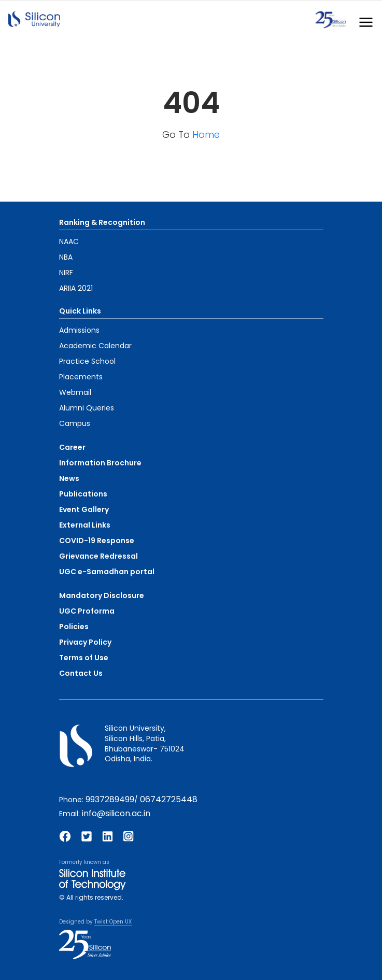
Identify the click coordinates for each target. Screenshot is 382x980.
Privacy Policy (85, 642)
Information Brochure (100, 463)
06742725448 (169, 799)
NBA (66, 257)
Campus (75, 423)
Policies (74, 627)
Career (72, 447)
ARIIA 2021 (76, 288)
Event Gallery (84, 509)
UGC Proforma (87, 611)
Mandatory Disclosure (102, 595)
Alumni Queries (87, 408)
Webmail (75, 392)
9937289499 (110, 799)
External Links (85, 525)
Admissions (79, 330)
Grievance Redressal (98, 556)
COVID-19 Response (97, 541)
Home (206, 134)
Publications (83, 494)
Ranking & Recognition (102, 222)
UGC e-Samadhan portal (107, 572)
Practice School (87, 361)
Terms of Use (84, 658)
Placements (81, 377)
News (69, 478)
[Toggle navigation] (363, 20)
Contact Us (81, 673)
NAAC (69, 242)
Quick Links (80, 311)
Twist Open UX (113, 922)
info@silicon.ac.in (116, 813)
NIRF (66, 273)
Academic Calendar (95, 346)
